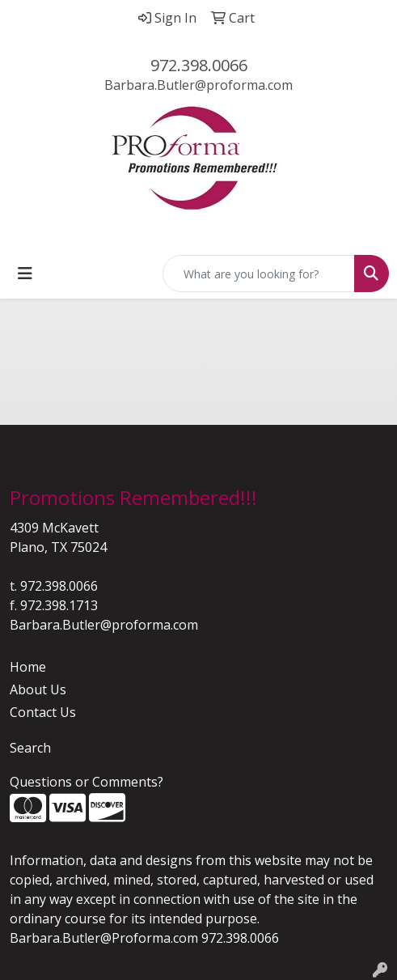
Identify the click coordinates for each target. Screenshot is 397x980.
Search (30, 748)
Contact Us (43, 712)
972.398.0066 (199, 65)
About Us (38, 689)
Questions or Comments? (87, 782)
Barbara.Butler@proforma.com (198, 85)
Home (28, 667)
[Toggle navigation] (25, 274)
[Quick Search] (259, 274)
